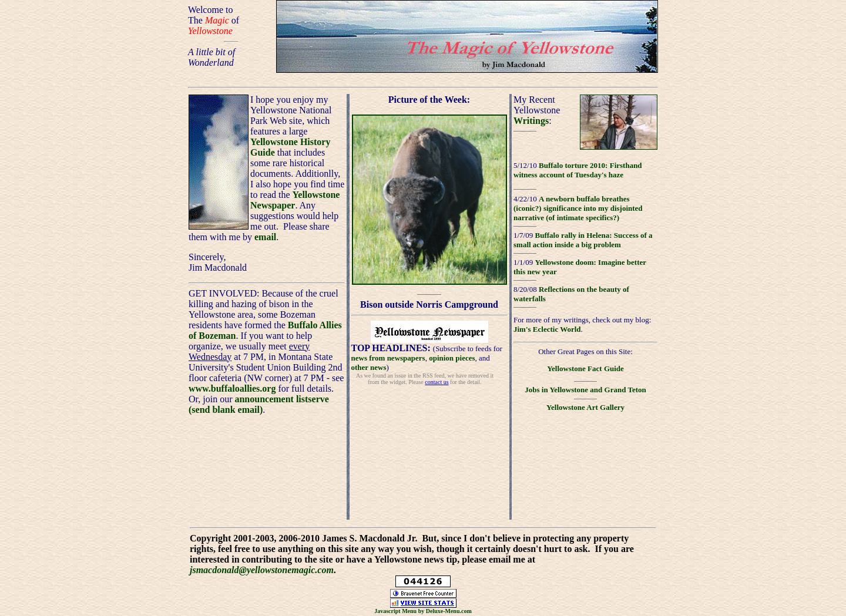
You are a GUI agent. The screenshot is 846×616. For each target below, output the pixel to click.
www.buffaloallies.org (232, 388)
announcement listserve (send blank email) (259, 404)
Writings (531, 121)
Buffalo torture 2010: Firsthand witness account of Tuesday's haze (578, 170)
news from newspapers (388, 358)
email (265, 237)
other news (369, 367)
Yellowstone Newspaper (295, 200)
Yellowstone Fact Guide (585, 368)
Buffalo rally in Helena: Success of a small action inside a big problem (583, 240)
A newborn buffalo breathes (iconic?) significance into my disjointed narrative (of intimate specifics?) (578, 208)
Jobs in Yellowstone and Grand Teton (585, 390)
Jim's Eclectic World (547, 329)
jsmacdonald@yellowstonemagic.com (262, 570)
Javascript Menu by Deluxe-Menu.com (423, 611)
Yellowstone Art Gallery (585, 407)
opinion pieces (452, 358)
